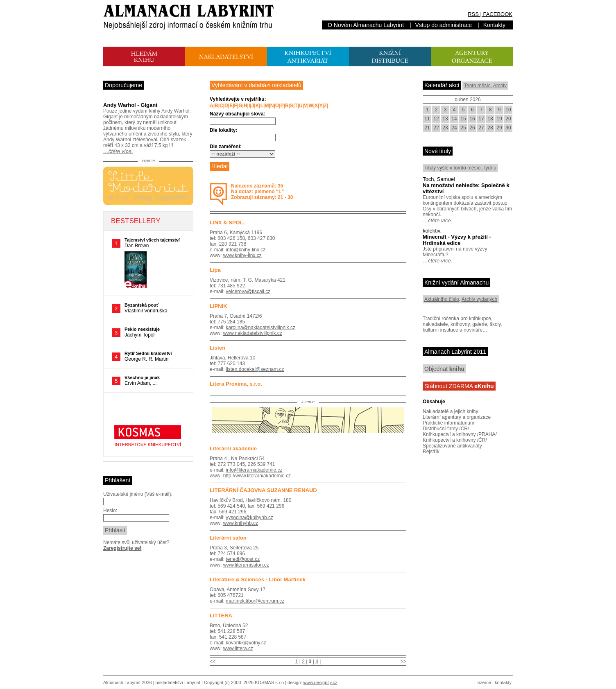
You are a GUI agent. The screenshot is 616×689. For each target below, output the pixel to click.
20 (508, 119)
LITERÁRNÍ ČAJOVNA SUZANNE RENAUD (263, 490)
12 (436, 119)
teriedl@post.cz (243, 559)
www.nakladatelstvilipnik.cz (253, 333)
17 (481, 119)
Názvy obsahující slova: (237, 114)
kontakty (503, 682)
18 (490, 119)
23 (445, 128)
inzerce (484, 682)
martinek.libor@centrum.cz (255, 601)
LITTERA (221, 616)
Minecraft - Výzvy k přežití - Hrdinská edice (457, 240)
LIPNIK (219, 306)
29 (499, 128)
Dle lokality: (223, 130)
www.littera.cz (238, 648)
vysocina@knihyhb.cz (249, 517)
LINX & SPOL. (227, 223)
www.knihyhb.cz (241, 523)
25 (463, 128)
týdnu (490, 168)
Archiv (500, 86)
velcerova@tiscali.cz (248, 291)
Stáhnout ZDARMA (459, 386)
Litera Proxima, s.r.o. (236, 384)
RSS (473, 14)
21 (427, 128)
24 (454, 128)
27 (481, 128)
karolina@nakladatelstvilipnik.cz (260, 328)
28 (490, 128)
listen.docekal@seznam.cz (255, 369)
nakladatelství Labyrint (178, 682)
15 (463, 119)
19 (499, 119)
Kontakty (494, 25)
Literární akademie (233, 448)
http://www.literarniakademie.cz (257, 476)
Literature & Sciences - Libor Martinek (258, 579)
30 (508, 128)
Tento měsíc (477, 86)
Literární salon (228, 538)
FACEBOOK (498, 14)
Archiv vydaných (479, 299)
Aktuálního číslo (442, 299)
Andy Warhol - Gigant (130, 105)
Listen (217, 348)
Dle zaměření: (226, 147)
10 (508, 110)
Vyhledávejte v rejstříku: (238, 99)
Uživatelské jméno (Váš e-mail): (138, 494)
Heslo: (110, 511)
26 (472, 128)
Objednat (444, 369)
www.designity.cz (320, 682)
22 (436, 128)
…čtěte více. (118, 151)
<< (213, 662)
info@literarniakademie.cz (254, 470)
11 (427, 119)
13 (445, 119)
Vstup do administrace (444, 25)
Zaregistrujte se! (122, 548)
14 (454, 119)
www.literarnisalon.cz (246, 565)
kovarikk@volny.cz (246, 643)
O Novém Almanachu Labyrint (366, 25)
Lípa (215, 270)
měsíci (474, 168)
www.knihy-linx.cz (242, 255)
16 (472, 119)
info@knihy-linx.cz (246, 250)
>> (403, 662)
